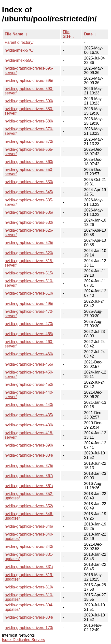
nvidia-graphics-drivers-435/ (29, 415)
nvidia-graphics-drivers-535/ (29, 212)
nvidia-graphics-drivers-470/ (29, 324)
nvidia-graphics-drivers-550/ (29, 182)
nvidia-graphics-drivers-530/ (29, 222)
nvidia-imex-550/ (19, 60)
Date (88, 34)
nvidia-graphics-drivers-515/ (29, 273)
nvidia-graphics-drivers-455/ (29, 364)
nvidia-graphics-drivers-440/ (29, 405)
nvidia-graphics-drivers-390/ (29, 445)
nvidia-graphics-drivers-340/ (29, 547)
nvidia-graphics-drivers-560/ (29, 162)
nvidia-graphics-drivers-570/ (29, 142)
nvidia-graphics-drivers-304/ (29, 617)
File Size (67, 34)
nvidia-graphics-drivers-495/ (29, 304)
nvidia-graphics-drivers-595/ (29, 81)
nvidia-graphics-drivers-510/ (29, 293)
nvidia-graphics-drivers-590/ (29, 101)
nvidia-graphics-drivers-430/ (29, 425)
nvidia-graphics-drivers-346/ (29, 526)
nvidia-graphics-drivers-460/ (29, 354)
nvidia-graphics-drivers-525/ (29, 243)
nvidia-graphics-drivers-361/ (29, 486)
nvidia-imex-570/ (19, 50)
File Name (14, 34)
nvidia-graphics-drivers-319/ (29, 587)
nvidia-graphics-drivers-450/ (29, 384)
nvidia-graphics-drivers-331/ (29, 567)
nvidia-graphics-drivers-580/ (29, 121)
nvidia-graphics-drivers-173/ (29, 628)
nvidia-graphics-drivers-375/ (29, 466)
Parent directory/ (19, 42)
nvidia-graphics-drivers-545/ (29, 192)
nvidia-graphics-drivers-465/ (29, 334)
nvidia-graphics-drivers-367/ (29, 476)
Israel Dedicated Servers (23, 640)
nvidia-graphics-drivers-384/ (29, 455)
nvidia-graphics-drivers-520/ (29, 253)
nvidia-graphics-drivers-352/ (29, 506)
